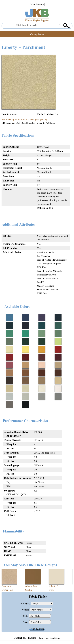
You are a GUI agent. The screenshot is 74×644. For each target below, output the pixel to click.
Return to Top (45, 208)
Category (26, 604)
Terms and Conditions (50, 638)
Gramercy (6, 586)
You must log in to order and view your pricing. (24, 119)
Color (26, 622)
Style (26, 616)
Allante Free (31, 586)
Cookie (29, 590)
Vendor (26, 610)
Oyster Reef (7, 590)
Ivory (51, 590)
